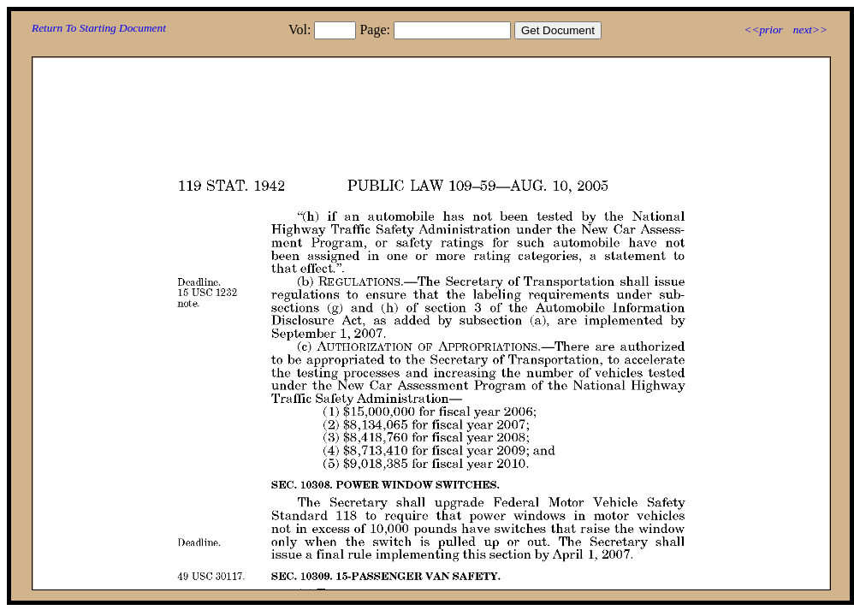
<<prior (763, 30)
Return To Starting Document (99, 28)
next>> (810, 30)
